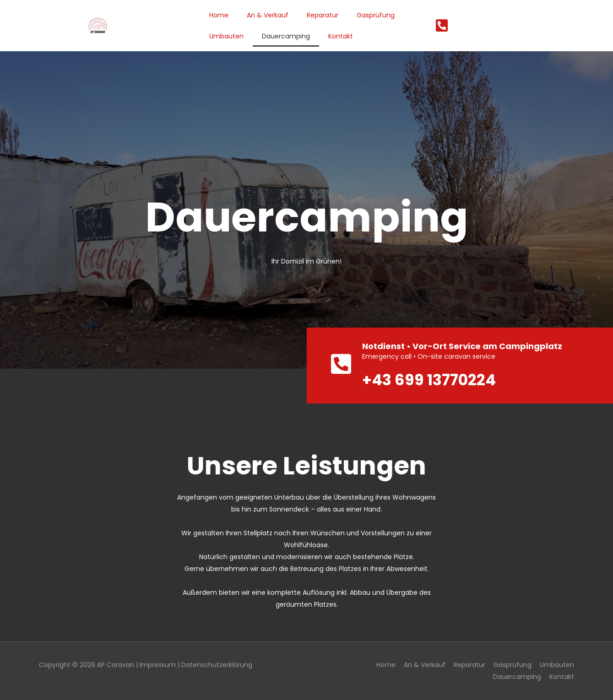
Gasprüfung (376, 15)
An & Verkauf (268, 15)
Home (219, 15)
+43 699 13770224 (429, 380)
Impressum (158, 665)
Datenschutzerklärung (217, 665)
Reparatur (323, 15)
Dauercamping (286, 36)
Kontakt (341, 36)
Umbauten (226, 36)
